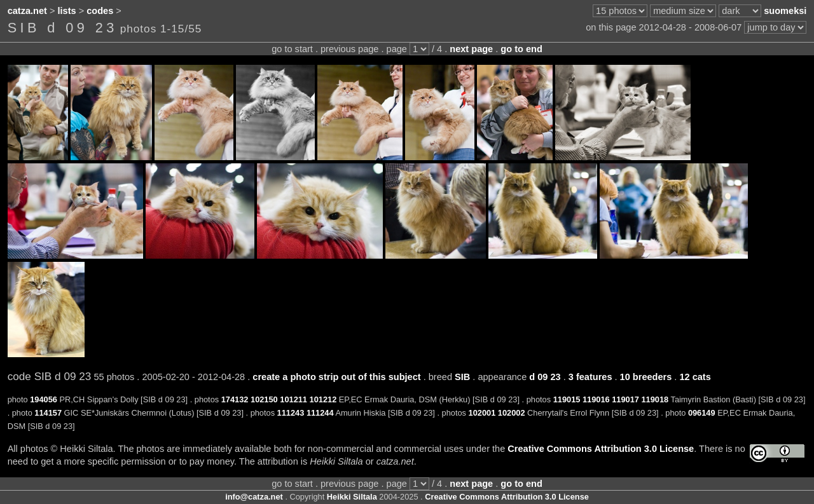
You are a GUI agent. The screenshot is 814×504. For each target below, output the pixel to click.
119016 (596, 399)
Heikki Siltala (352, 497)
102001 (482, 413)
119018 (655, 399)
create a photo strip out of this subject (336, 377)
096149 (702, 413)
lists (67, 11)
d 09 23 (545, 377)
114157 (48, 413)
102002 (512, 413)
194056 (44, 399)
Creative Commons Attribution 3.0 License (601, 449)
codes (100, 11)
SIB (462, 377)
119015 (567, 399)
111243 (291, 413)
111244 (320, 413)
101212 (323, 399)
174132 (235, 399)
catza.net (27, 11)
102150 (264, 399)
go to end (521, 49)
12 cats (695, 377)
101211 (293, 399)
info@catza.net (254, 497)
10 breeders (646, 377)
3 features (590, 377)
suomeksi (785, 11)
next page (471, 49)
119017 (625, 399)
